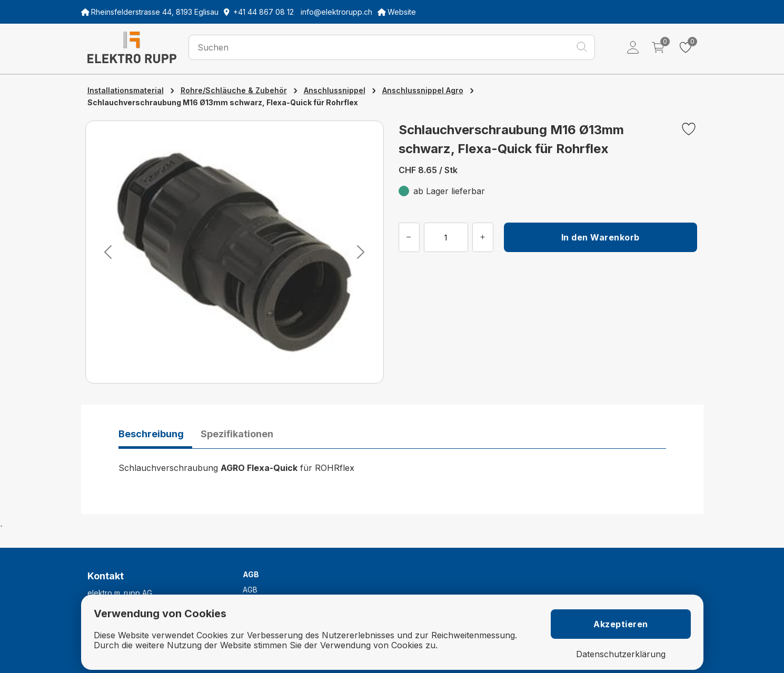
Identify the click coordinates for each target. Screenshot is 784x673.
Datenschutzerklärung (621, 654)
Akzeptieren (621, 624)
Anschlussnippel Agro (423, 90)
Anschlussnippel (335, 90)
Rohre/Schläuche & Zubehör (234, 90)
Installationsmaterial (126, 90)
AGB (250, 590)
